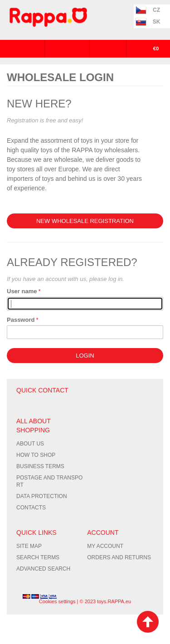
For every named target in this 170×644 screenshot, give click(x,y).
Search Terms (38, 557)
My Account (105, 546)
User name (22, 291)
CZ (156, 10)
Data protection (42, 496)
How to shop (36, 455)
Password (21, 320)
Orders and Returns (119, 557)
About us (30, 444)
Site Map (29, 546)
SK (157, 22)
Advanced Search (43, 569)
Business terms (40, 466)
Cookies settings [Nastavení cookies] (57, 601)
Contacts (31, 508)
